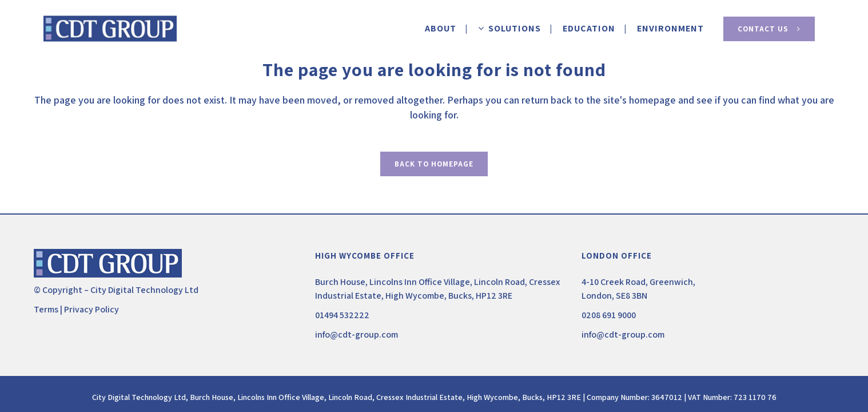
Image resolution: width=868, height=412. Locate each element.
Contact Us (769, 29)
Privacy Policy (91, 309)
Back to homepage (434, 164)
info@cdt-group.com (357, 334)
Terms (46, 309)
